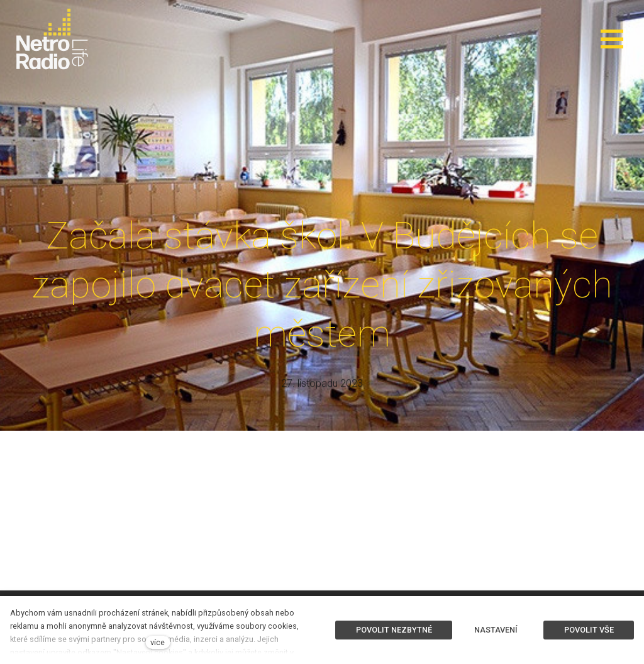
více (158, 642)
